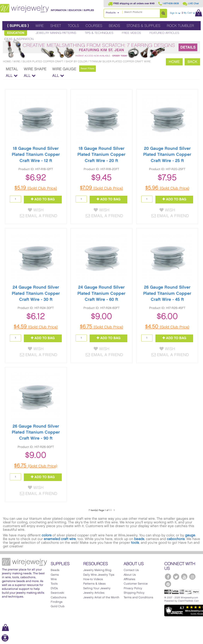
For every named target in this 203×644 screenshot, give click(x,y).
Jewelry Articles (94, 594)
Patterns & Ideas (94, 585)
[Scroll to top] (5, 642)
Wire (40, 26)
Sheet (56, 26)
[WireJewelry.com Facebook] (168, 578)
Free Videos (131, 33)
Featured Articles (164, 33)
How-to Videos (93, 580)
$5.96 (167, 188)
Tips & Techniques (99, 33)
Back (192, 62)
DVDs (54, 589)
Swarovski (57, 594)
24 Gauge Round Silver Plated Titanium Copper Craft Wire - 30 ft (36, 294)
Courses (94, 26)
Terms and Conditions (138, 598)
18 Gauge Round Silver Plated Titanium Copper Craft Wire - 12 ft (36, 155)
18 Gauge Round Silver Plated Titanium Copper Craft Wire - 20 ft (101, 155)
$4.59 (36, 327)
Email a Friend (39, 216)
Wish (36, 210)
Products (111, 13)
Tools (73, 26)
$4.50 (167, 327)
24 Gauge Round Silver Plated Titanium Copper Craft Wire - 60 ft (101, 294)
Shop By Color (76, 61)
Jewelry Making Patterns (56, 33)
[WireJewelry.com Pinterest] (168, 585)
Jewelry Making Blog (97, 571)
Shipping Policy (134, 594)
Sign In (175, 13)
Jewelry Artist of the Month (101, 598)
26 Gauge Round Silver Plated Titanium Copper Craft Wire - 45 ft (167, 294)
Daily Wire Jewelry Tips (99, 576)
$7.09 (101, 188)
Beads (114, 26)
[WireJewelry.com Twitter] (176, 578)
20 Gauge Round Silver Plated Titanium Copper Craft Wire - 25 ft (167, 155)
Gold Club (58, 607)
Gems (55, 576)
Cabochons (59, 598)
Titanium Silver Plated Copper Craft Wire (120, 61)
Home (7, 61)
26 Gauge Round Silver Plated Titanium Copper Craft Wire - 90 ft (36, 433)
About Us (130, 576)
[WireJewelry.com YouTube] (184, 578)
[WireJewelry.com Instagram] (192, 578)
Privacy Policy (133, 589)
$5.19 (36, 188)
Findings (57, 603)
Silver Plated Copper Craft (43, 61)
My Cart (193, 13)
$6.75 (101, 327)
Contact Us (131, 571)
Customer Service (136, 585)
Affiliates (129, 580)
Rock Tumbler (180, 26)
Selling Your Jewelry (97, 589)
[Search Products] (163, 13)
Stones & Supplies (143, 26)
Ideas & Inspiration (19, 39)
